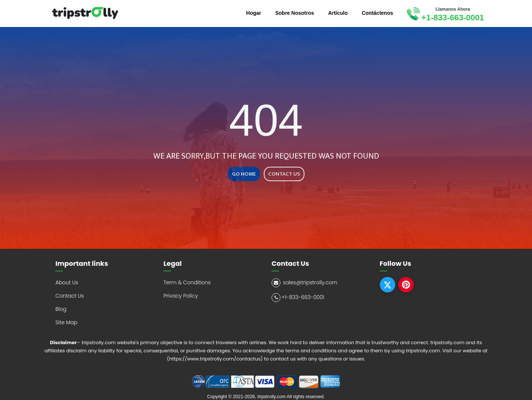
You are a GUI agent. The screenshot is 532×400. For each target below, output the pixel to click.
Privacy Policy (181, 296)
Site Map (66, 322)
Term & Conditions (187, 282)
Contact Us (70, 296)
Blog (61, 309)
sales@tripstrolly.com (304, 283)
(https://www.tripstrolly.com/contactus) (215, 359)
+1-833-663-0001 (453, 18)
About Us (67, 282)
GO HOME (244, 174)
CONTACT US (284, 174)
